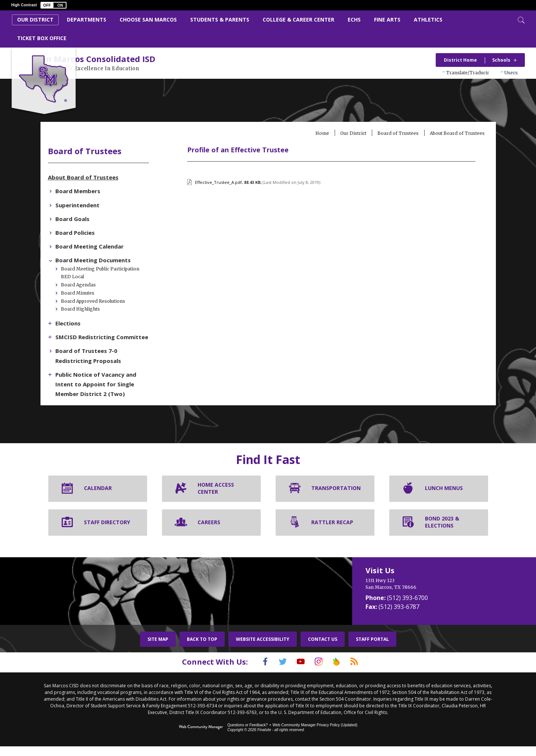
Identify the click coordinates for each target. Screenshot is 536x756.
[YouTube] (299, 672)
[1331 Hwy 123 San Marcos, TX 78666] (424, 594)
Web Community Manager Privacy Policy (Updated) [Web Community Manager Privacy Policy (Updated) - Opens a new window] (315, 735)
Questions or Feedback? (248, 735)
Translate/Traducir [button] (468, 73)
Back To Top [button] (202, 650)
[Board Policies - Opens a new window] (94, 233)
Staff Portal (372, 650)
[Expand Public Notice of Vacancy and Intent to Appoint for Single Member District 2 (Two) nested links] (70, 384)
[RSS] (364, 672)
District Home (460, 60)
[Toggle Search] (520, 19)
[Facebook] (256, 672)
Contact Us (323, 650)
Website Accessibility (263, 650)
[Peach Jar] (342, 672)
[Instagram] (321, 672)
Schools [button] (501, 60)
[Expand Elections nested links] (70, 323)
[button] (53, 5)
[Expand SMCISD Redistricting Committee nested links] (70, 337)
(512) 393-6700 (407, 608)
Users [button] (511, 73)
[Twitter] (277, 672)
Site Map (158, 650)
